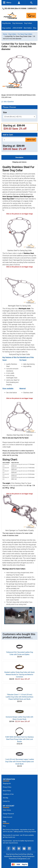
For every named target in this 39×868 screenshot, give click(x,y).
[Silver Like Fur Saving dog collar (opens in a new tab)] (19, 416)
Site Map (5, 798)
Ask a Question (8, 102)
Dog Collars (28, 23)
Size (5, 112)
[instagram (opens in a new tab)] (29, 849)
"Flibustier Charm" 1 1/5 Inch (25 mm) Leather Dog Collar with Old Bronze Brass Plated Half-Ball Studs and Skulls (19, 697)
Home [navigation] (5, 34)
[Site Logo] (11, 15)
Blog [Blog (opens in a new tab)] (35, 28)
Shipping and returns (19, 162)
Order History (7, 810)
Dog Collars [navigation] (12, 34)
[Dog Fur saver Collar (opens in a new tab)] (19, 232)
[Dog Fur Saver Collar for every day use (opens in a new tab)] (19, 512)
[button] (19, 616)
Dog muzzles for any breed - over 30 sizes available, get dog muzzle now (18, 836)
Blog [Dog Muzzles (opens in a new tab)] (4, 826)
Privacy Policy (7, 787)
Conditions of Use (8, 794)
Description (19, 157)
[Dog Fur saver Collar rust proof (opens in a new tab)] (19, 287)
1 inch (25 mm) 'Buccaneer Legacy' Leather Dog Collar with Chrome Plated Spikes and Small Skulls (19, 762)
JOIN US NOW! (17, 28)
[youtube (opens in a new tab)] (24, 849)
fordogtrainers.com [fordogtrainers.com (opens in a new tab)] (24, 859)
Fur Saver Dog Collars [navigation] (25, 34)
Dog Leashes (7, 28)
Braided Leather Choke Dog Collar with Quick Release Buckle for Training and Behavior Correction (20, 675)
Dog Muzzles (7, 23)
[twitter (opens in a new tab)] (14, 849)
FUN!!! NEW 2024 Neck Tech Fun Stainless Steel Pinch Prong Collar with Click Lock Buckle (19, 739)
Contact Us (6, 801)
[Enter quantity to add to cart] (14, 140)
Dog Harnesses (18, 23)
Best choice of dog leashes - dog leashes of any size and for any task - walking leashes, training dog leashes (19, 831)
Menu (7, 2)
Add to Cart (31, 140)
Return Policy (7, 791)
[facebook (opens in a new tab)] (9, 849)
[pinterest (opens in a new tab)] (19, 849)
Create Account (8, 817)
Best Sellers (28, 28)
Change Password (8, 814)
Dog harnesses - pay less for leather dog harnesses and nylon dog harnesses (18, 842)
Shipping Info (7, 784)
